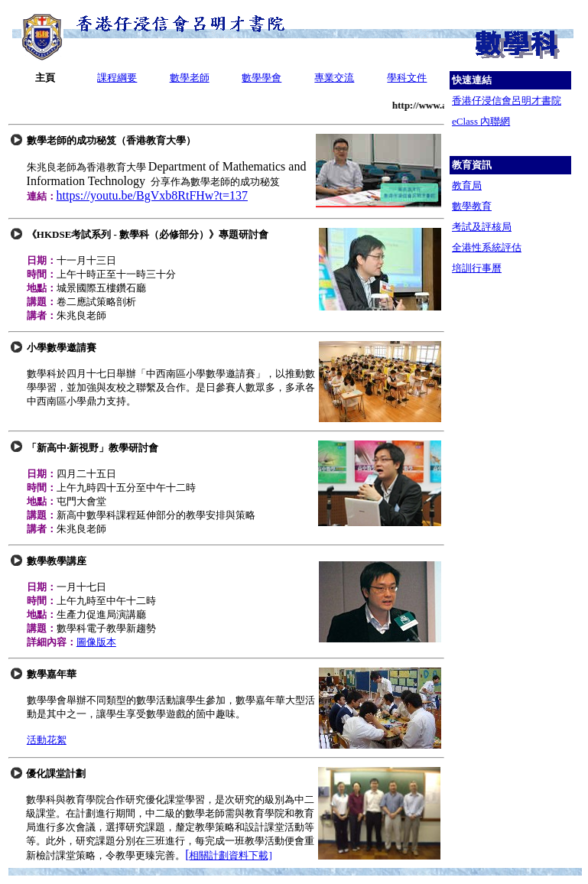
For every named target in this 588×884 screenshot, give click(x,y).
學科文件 (407, 78)
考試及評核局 (482, 227)
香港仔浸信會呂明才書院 (507, 101)
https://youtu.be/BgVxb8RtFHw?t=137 (152, 195)
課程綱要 (117, 78)
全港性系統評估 (487, 247)
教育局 (467, 185)
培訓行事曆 (477, 268)
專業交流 (334, 78)
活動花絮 (47, 740)
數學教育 (472, 206)
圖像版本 (96, 642)
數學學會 (262, 78)
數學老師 (190, 78)
